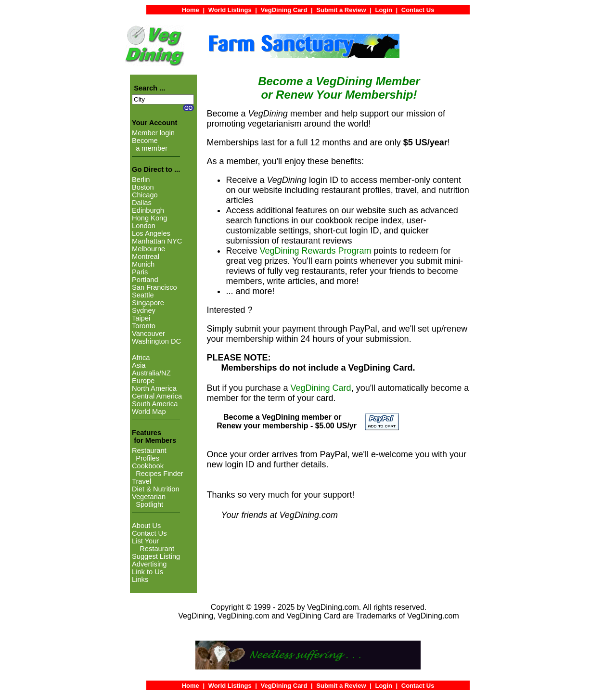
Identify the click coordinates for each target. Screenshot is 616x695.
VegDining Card (321, 388)
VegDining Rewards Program (315, 251)
